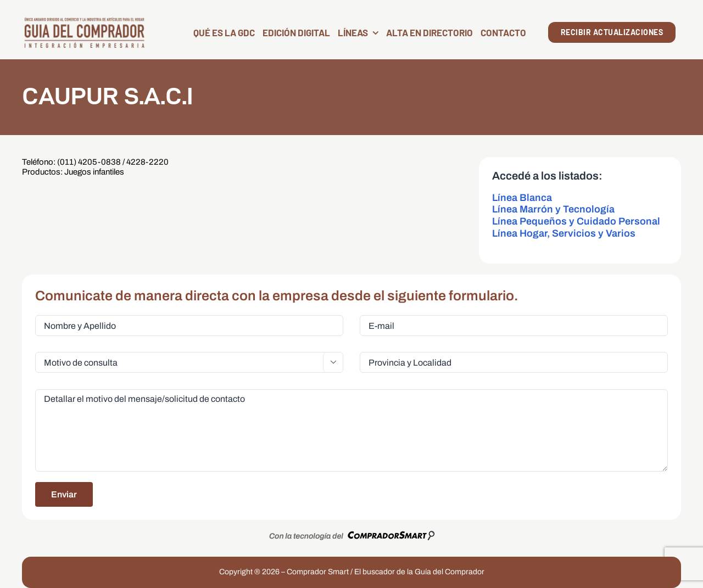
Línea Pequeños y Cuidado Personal (576, 221)
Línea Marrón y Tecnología (553, 209)
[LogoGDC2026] (84, 21)
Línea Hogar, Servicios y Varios (564, 233)
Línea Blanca (522, 198)
